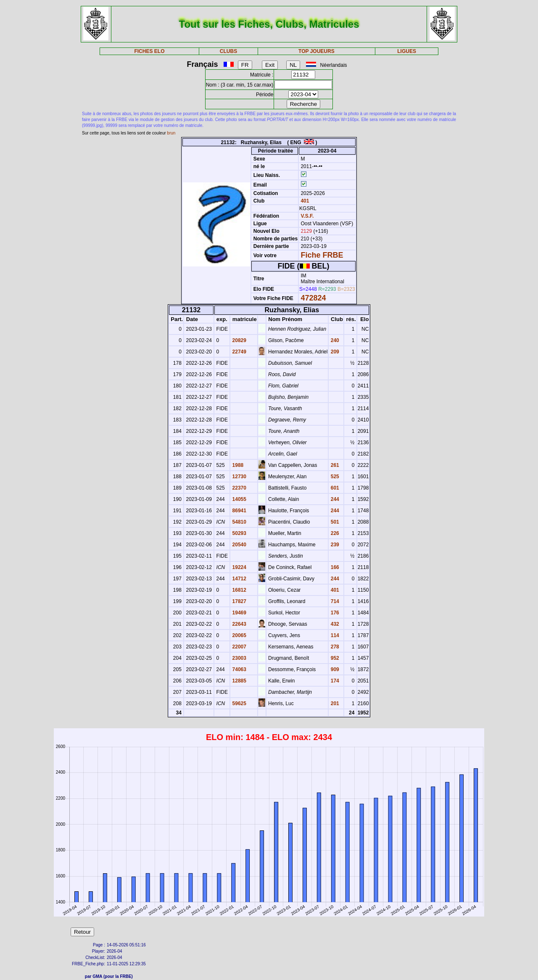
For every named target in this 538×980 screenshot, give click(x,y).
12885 (239, 681)
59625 (239, 703)
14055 (239, 499)
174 (334, 681)
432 (334, 624)
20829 (239, 340)
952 (334, 658)
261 (334, 465)
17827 (239, 601)
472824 (313, 298)
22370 (239, 488)
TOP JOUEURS (316, 51)
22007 (239, 647)
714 (334, 601)
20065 (239, 635)
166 (334, 567)
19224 (239, 567)
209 (334, 352)
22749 (239, 352)
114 (334, 635)
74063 (239, 669)
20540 (239, 545)
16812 (239, 590)
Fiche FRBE (322, 255)
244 (334, 499)
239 (334, 545)
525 (334, 477)
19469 (239, 613)
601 (334, 488)
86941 (239, 511)
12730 (239, 477)
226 (334, 533)
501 (334, 522)
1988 (237, 465)
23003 (239, 658)
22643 (239, 624)
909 (334, 669)
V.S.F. (307, 216)
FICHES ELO (149, 51)
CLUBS (228, 51)
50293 (239, 533)
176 (334, 613)
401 (304, 201)
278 (334, 647)
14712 (239, 579)
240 (334, 340)
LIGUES (407, 51)
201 (334, 703)
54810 (239, 522)
